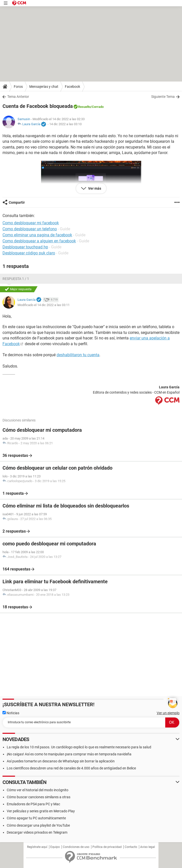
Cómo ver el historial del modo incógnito (38, 790)
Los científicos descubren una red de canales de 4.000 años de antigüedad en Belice (71, 768)
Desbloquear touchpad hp (25, 247)
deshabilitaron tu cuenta (78, 355)
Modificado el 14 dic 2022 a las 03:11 (44, 305)
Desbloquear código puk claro (29, 253)
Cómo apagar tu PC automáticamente (36, 818)
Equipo (55, 847)
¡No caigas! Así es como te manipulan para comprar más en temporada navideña (69, 754)
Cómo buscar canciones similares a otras (39, 797)
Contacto (131, 847)
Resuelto (84, 107)
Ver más (94, 188)
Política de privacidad (107, 847)
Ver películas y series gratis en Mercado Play (41, 811)
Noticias (11, 713)
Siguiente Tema (163, 97)
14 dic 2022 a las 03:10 (65, 124)
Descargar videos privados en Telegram (37, 832)
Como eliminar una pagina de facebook (37, 235)
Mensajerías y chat (44, 87)
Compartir (17, 202)
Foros (18, 87)
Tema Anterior (18, 97)
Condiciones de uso (76, 847)
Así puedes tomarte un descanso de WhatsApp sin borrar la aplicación (61, 761)
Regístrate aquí (37, 847)
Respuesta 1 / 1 (16, 279)
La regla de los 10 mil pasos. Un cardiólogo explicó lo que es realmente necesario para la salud (79, 747)
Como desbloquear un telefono (30, 229)
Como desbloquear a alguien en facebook (39, 241)
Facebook (72, 87)
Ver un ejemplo (168, 713)
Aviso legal (148, 847)
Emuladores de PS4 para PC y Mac (33, 804)
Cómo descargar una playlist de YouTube (38, 825)
